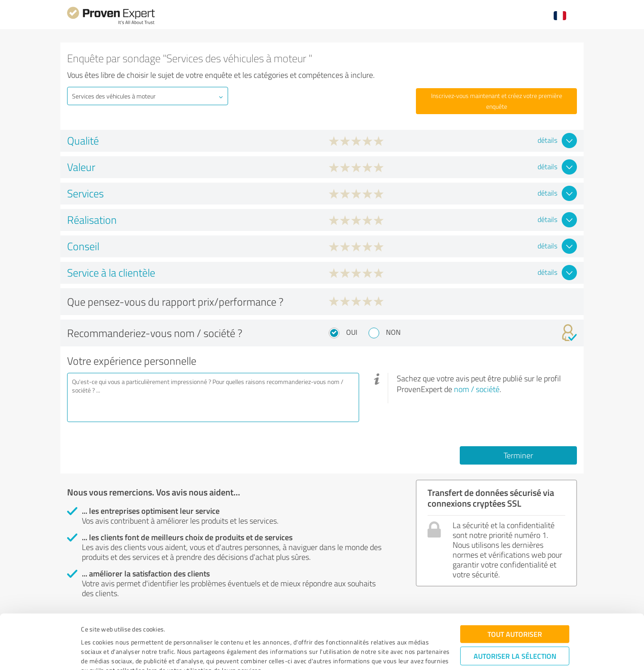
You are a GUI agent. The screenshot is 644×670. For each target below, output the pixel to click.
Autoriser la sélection (515, 613)
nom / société (477, 389)
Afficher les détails (397, 653)
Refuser (515, 641)
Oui (352, 332)
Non (393, 332)
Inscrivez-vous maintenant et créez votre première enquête (497, 101)
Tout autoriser (515, 591)
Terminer (518, 455)
